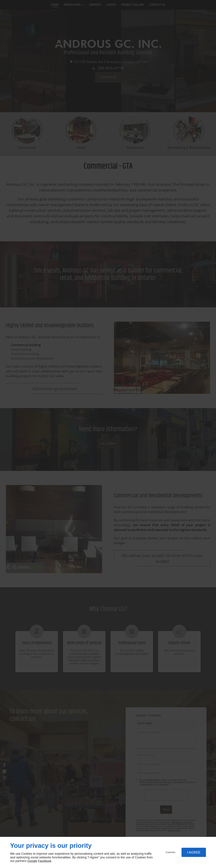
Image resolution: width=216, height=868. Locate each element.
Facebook (45, 861)
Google (32, 861)
